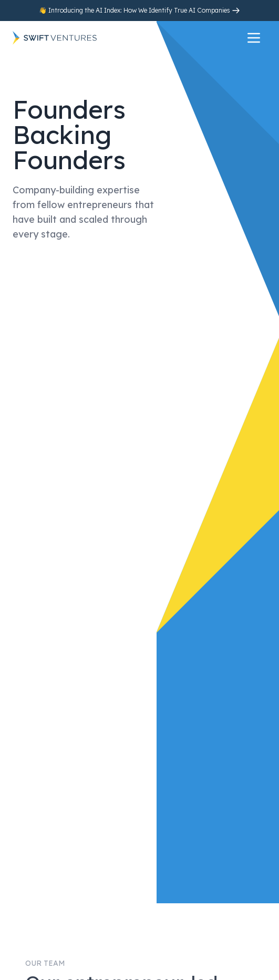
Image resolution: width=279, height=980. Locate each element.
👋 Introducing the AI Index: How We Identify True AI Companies (135, 10)
